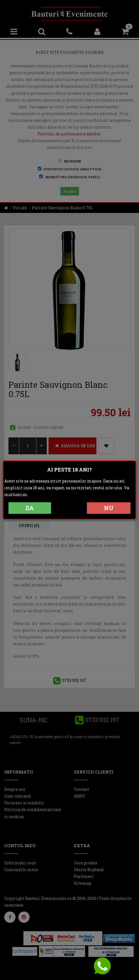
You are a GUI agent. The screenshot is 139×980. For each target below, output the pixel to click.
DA (30, 508)
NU (109, 508)
